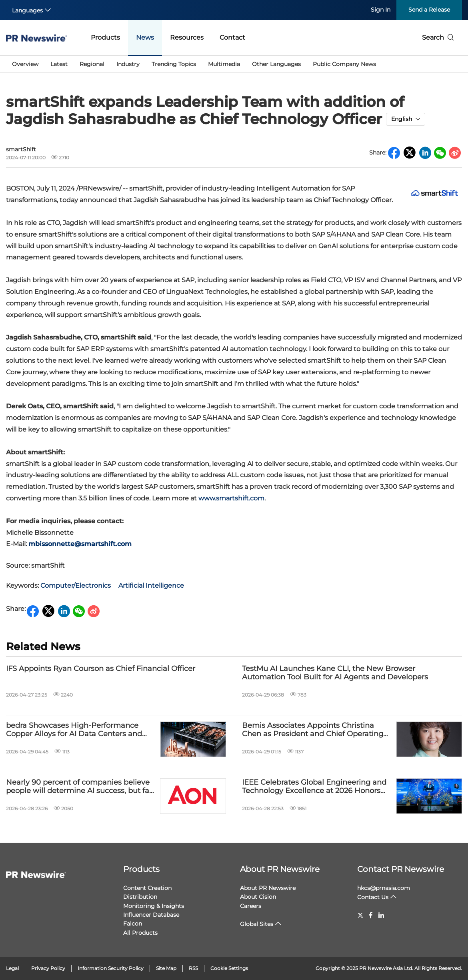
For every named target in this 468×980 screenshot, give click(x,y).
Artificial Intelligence (151, 585)
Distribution (140, 897)
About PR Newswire (280, 869)
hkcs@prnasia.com (384, 888)
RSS (193, 968)
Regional (92, 64)
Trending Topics (174, 64)
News (145, 37)
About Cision (258, 897)
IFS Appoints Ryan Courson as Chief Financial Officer (101, 669)
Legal (12, 968)
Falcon (133, 924)
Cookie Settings (229, 968)
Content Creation (147, 888)
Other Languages (276, 64)
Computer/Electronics (76, 585)
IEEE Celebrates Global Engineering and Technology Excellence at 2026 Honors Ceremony (314, 787)
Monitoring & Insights (154, 906)
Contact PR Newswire (401, 869)
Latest (59, 64)
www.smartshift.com (231, 498)
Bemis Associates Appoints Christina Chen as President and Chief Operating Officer (313, 730)
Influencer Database (151, 915)
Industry (128, 64)
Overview (25, 64)
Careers (251, 906)
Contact (232, 37)
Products (105, 37)
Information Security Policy (111, 968)
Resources (187, 37)
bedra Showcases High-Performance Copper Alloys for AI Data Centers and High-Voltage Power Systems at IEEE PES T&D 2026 (81, 730)
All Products (140, 933)
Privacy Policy (48, 968)
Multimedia (224, 64)
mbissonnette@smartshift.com (80, 544)
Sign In (381, 10)
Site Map (166, 968)
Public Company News (344, 64)
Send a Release (429, 10)
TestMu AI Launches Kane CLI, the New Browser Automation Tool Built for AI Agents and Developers (335, 673)
